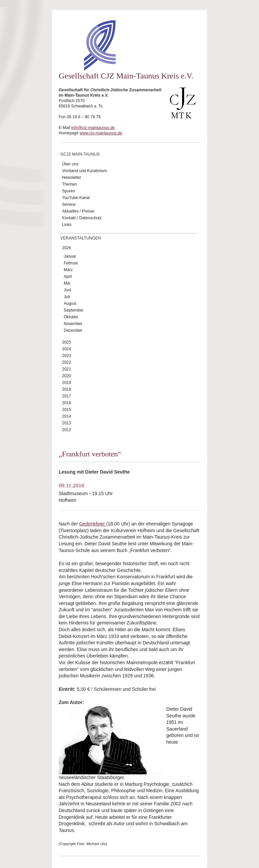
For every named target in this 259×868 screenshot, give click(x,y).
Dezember (73, 330)
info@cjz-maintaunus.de (93, 128)
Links (67, 225)
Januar (70, 256)
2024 (67, 349)
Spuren (69, 191)
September (74, 310)
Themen (69, 184)
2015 (67, 410)
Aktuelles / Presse (78, 211)
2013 (67, 423)
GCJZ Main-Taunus (80, 154)
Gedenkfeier (93, 524)
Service (69, 204)
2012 (67, 430)
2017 (67, 396)
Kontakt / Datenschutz (82, 218)
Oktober (71, 317)
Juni (67, 290)
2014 (67, 416)
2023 (67, 356)
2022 (67, 362)
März (68, 270)
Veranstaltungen (81, 238)
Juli (67, 297)
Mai (67, 283)
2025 (67, 342)
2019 (67, 383)
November (73, 324)
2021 (67, 369)
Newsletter (72, 178)
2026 (67, 248)
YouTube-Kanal (76, 198)
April (68, 277)
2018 (67, 389)
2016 (67, 403)
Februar (71, 263)
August (70, 303)
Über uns (70, 164)
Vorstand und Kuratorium (84, 171)
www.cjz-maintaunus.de (101, 133)
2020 (67, 376)
